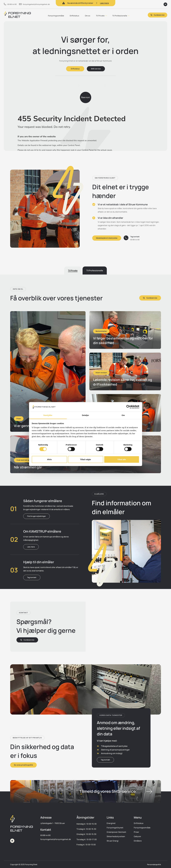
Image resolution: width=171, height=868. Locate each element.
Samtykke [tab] (48, 415)
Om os (87, 15)
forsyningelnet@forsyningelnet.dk (34, 4)
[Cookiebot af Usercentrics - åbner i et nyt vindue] (128, 407)
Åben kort (85, 99)
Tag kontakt (135, 237)
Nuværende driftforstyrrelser (80, 3)
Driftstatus (73, 15)
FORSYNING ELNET (20, 15)
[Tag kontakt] (126, 238)
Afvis (49, 459)
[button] (105, 178)
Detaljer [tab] (86, 415)
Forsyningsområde (54, 15)
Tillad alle (122, 459)
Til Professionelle (121, 15)
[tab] (73, 270)
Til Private (101, 15)
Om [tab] (123, 415)
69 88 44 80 (10, 4)
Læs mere (104, 3)
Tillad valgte (85, 459)
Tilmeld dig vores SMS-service (107, 791)
